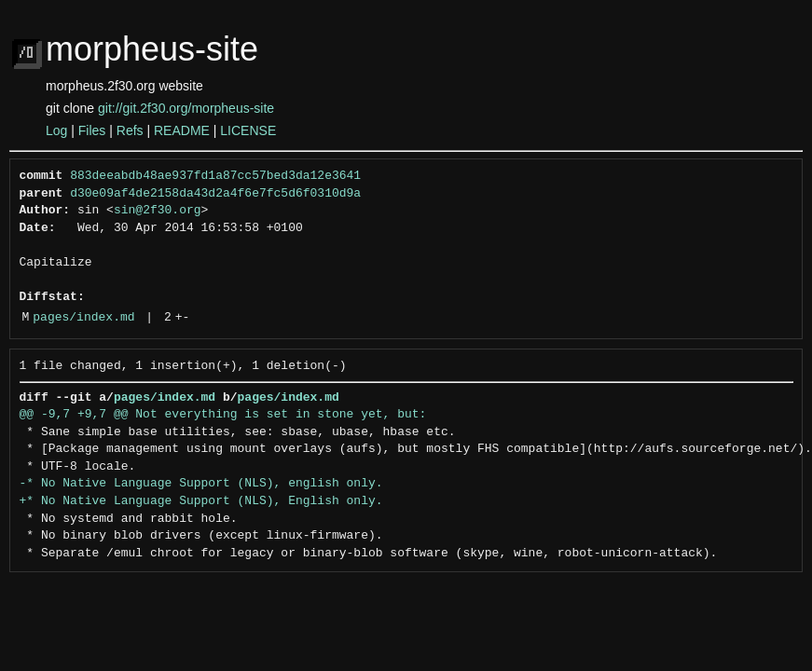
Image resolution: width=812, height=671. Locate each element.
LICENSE (248, 130)
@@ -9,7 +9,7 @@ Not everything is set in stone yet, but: (223, 415)
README (182, 130)
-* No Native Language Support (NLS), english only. (201, 484)
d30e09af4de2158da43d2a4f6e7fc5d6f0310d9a (215, 194)
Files (92, 130)
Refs (130, 130)
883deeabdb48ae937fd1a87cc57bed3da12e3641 (215, 176)
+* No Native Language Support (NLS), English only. (201, 501)
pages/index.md (83, 318)
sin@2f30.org (158, 211)
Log (56, 130)
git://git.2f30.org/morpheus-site (186, 108)
